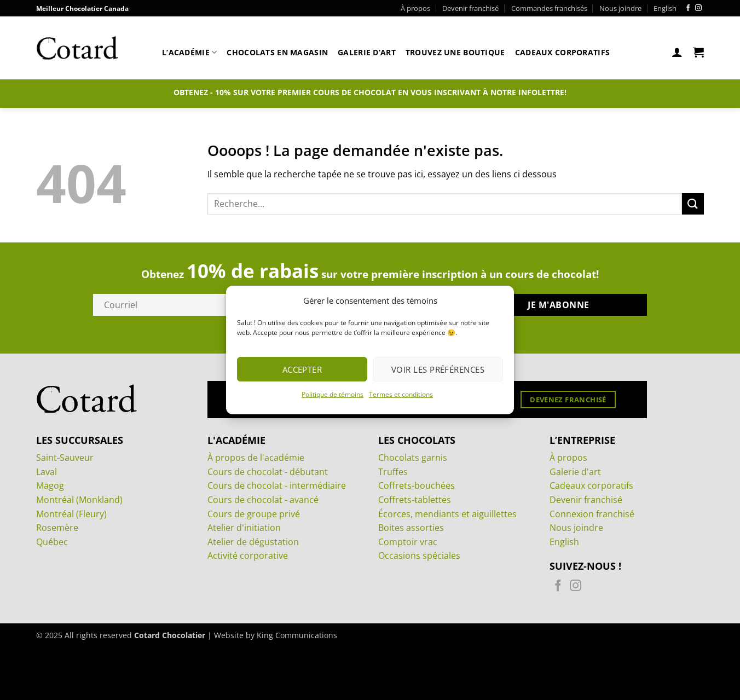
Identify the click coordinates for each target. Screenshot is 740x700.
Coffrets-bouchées (417, 485)
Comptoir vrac (408, 542)
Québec (52, 542)
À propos (415, 8)
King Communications (297, 635)
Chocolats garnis (413, 458)
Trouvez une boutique (455, 52)
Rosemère (57, 528)
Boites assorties (411, 528)
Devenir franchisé (470, 8)
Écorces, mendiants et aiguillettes (447, 514)
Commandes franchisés (549, 8)
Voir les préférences (438, 369)
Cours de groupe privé (254, 514)
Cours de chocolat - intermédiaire (277, 485)
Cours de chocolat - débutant (268, 472)
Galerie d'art (575, 472)
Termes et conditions (401, 394)
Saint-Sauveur (65, 458)
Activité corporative (248, 556)
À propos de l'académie (256, 458)
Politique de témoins (333, 394)
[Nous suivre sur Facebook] (688, 8)
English (564, 542)
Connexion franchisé (592, 514)
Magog (50, 485)
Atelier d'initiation (244, 528)
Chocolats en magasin (277, 52)
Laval (47, 472)
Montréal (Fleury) (71, 514)
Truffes (393, 472)
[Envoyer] (693, 204)
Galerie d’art (367, 52)
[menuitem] (665, 8)
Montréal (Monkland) (79, 500)
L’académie (189, 52)
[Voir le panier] (698, 52)
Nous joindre (620, 8)
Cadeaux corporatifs (562, 52)
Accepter (302, 369)
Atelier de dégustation (253, 542)
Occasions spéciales (419, 556)
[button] (677, 52)
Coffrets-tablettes (415, 500)
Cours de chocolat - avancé (263, 500)
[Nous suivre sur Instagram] (698, 8)
